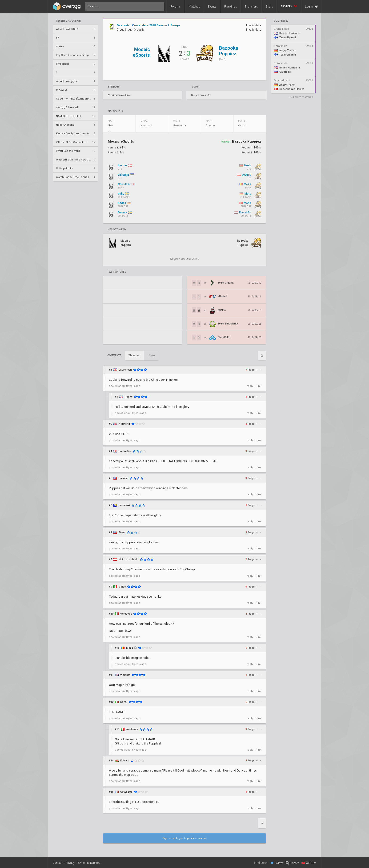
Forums (176, 6)
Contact (58, 863)
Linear (151, 355)
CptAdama (126, 792)
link (259, 386)
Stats (269, 6)
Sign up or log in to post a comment (184, 838)
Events (212, 6)
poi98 (122, 587)
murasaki (124, 505)
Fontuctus (125, 451)
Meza (130, 648)
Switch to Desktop (89, 863)
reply (250, 386)
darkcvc (124, 478)
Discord (292, 863)
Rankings (231, 6)
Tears (122, 532)
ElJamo (125, 761)
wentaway (126, 614)
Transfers (251, 6)
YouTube (309, 863)
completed (281, 21)
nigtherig (124, 424)
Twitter (277, 863)
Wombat (125, 675)
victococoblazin (129, 559)
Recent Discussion (68, 21)
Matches (194, 6)
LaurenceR (125, 370)
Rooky (128, 397)
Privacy (70, 863)
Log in (311, 6)
